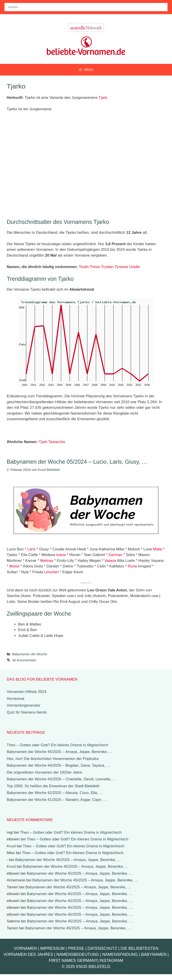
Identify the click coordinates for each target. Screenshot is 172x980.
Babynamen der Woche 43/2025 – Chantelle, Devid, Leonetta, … (61, 779)
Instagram (111, 961)
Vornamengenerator (24, 705)
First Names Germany (73, 961)
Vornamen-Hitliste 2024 (27, 692)
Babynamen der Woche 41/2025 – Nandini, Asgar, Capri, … (57, 800)
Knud (11, 846)
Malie (158, 549)
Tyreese (121, 267)
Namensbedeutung (78, 954)
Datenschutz (102, 948)
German (115, 555)
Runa (132, 566)
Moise (14, 566)
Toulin (84, 267)
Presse (76, 948)
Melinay (47, 561)
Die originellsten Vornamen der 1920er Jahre (44, 772)
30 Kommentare (24, 660)
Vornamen (25, 948)
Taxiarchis (57, 442)
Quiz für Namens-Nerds (27, 712)
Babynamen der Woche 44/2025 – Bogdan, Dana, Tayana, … (58, 765)
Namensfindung (120, 954)
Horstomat (15, 699)
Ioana (61, 555)
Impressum (52, 948)
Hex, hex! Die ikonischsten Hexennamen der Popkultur (53, 759)
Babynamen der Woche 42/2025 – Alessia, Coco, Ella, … (55, 793)
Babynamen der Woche (30, 654)
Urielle (134, 267)
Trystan (107, 267)
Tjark (103, 98)
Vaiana (110, 561)
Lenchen (51, 572)
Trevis (95, 267)
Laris (31, 549)
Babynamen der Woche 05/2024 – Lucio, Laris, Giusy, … (77, 462)
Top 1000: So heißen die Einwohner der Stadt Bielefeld (53, 786)
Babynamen (154, 954)
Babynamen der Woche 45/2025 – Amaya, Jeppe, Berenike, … (60, 752)
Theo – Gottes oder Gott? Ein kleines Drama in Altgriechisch (58, 745)
